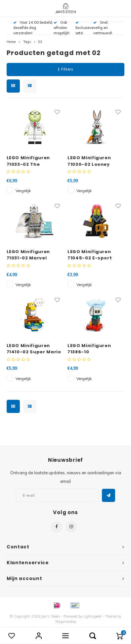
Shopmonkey (66, 622)
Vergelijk (23, 191)
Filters (65, 69)
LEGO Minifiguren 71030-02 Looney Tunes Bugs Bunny (91, 161)
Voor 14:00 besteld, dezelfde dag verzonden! (33, 28)
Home (11, 42)
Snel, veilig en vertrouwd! (103, 28)
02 (40, 42)
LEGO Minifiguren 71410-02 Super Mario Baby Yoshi (34, 349)
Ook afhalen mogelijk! (62, 28)
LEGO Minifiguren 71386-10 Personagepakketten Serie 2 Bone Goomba (95, 349)
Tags (27, 42)
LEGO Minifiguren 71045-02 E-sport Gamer (90, 255)
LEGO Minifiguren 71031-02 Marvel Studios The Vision (30, 255)
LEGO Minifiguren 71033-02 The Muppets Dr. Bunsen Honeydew (32, 161)
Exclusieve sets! (84, 28)
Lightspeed (92, 616)
